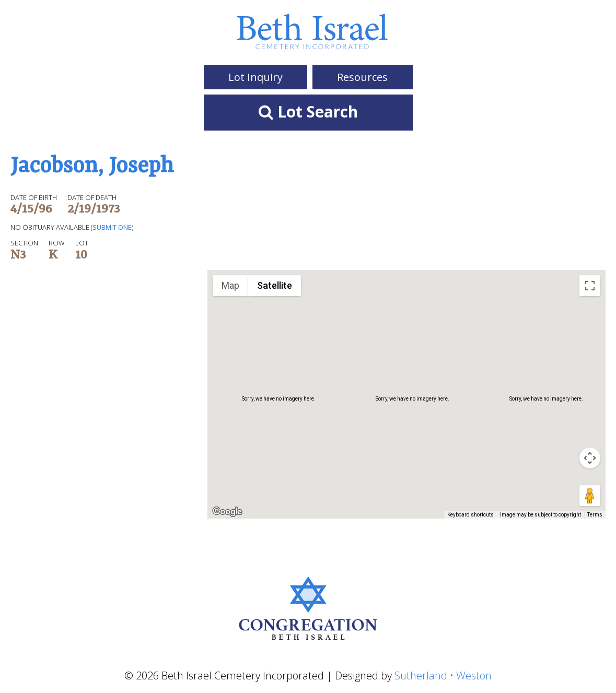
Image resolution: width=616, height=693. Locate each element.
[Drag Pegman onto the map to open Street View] (590, 496)
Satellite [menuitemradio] (275, 285)
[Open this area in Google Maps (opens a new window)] (227, 512)
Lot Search (308, 111)
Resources (362, 77)
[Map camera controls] (590, 458)
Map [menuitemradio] (230, 285)
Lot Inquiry (255, 77)
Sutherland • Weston (443, 676)
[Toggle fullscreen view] (590, 286)
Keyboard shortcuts (470, 515)
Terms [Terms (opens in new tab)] (595, 515)
